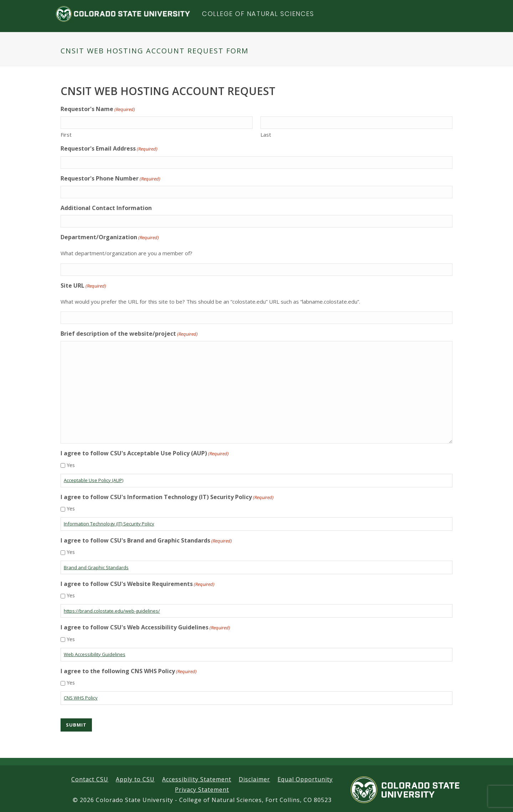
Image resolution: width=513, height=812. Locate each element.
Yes (71, 465)
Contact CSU (90, 779)
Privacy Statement (202, 790)
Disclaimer (254, 779)
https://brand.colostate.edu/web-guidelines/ (112, 611)
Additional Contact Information (106, 208)
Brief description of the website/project (129, 334)
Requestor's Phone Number (110, 179)
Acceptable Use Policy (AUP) (94, 480)
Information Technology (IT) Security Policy (109, 524)
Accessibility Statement (197, 779)
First (66, 135)
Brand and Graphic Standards (96, 567)
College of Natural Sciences (258, 14)
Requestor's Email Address (109, 149)
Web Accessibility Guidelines (95, 654)
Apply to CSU (135, 779)
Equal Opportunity (305, 779)
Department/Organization (110, 237)
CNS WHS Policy (81, 698)
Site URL (83, 286)
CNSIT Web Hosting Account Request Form (155, 51)
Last (266, 135)
